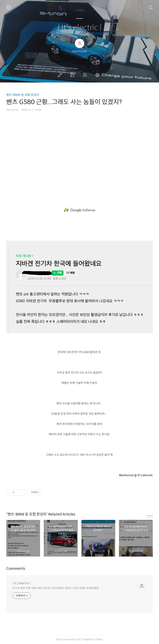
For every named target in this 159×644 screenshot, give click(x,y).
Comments (16, 569)
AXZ (79, 639)
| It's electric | (80, 28)
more (150, 516)
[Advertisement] (79, 149)
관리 (98, 75)
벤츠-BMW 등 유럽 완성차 (23, 95)
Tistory (99, 639)
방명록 (73, 75)
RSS (86, 75)
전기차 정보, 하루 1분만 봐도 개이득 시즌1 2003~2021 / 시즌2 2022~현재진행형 (56, 588)
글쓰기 (61, 75)
